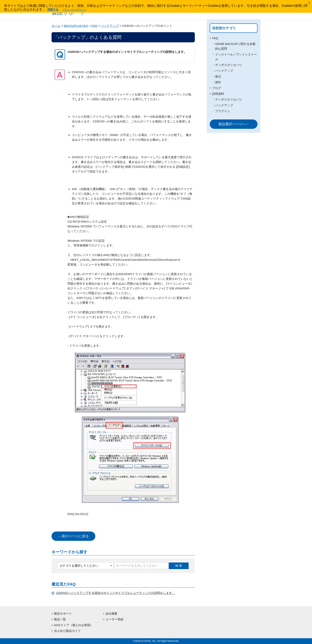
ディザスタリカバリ (229, 65)
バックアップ (110, 26)
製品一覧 (60, 619)
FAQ (94, 26)
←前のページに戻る (74, 536)
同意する (53, 10)
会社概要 (111, 613)
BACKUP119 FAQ (76, 26)
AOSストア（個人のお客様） (74, 625)
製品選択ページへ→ (234, 124)
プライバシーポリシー (74, 10)
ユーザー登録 (114, 619)
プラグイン (223, 111)
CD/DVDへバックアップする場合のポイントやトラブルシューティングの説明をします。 (116, 593)
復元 (218, 76)
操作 (218, 82)
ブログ (217, 88)
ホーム (56, 26)
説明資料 (218, 94)
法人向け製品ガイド (67, 631)
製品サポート (63, 613)
